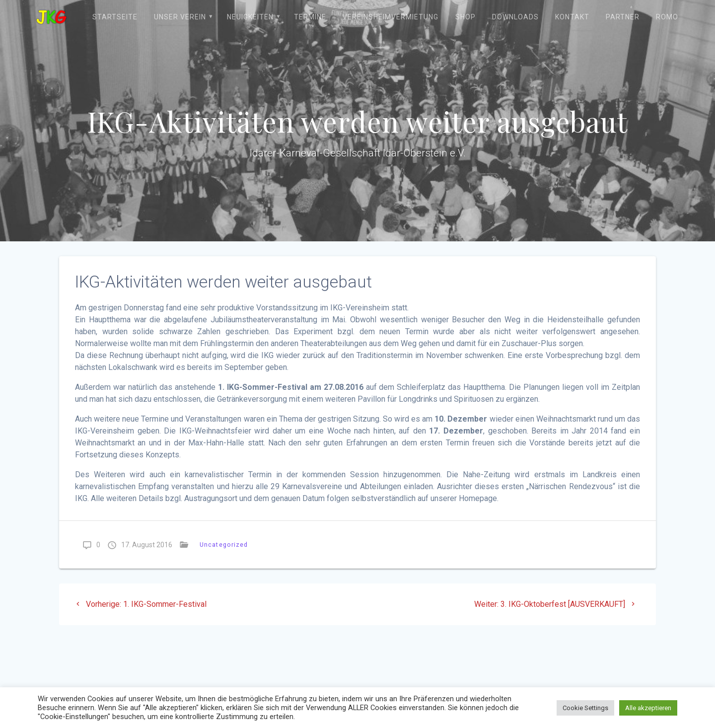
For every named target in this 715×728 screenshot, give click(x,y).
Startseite (115, 17)
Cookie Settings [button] (585, 708)
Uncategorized (224, 545)
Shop (465, 17)
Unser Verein (180, 17)
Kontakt (572, 17)
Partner (623, 17)
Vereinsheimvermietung (391, 17)
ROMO (667, 17)
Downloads (515, 17)
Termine (310, 17)
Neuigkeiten (250, 17)
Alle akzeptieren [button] (648, 708)
